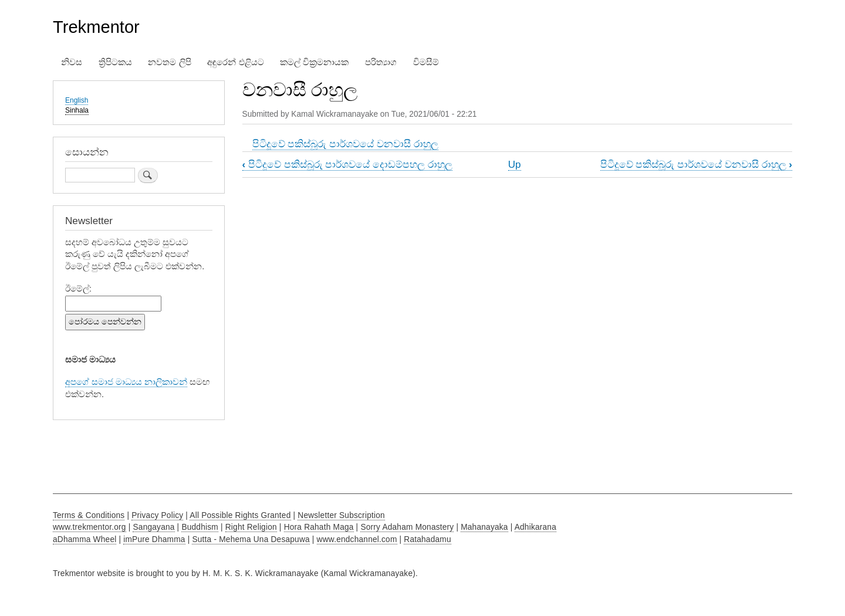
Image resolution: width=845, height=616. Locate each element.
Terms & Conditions (89, 515)
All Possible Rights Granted (240, 515)
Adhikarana (535, 527)
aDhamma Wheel (84, 539)
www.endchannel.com (357, 539)
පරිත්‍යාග (381, 62)
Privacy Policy (157, 515)
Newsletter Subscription (341, 515)
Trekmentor (96, 27)
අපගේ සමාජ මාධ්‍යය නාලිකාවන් (126, 382)
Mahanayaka (484, 527)
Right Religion (251, 527)
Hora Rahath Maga (319, 527)
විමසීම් (426, 62)
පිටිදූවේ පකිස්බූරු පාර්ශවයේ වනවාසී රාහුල (345, 144)
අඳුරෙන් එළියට (235, 62)
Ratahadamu (427, 539)
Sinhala (77, 110)
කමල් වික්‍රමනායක (314, 62)
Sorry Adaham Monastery (407, 527)
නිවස (72, 62)
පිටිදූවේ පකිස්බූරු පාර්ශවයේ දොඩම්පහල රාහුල (348, 164)
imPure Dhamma (154, 539)
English (77, 100)
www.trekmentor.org (89, 527)
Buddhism (200, 527)
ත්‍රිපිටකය (115, 62)
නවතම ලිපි (169, 62)
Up (515, 164)
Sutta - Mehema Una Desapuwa (251, 539)
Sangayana (153, 527)
